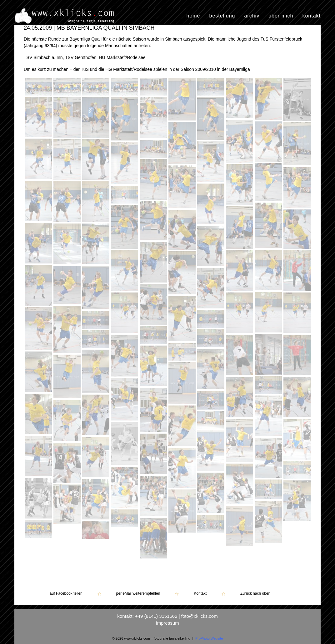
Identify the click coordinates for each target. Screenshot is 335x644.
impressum (167, 623)
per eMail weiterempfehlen (138, 594)
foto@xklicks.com (200, 616)
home (193, 16)
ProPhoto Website (209, 638)
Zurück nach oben (255, 594)
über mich (281, 16)
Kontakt (200, 594)
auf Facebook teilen (66, 594)
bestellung (222, 16)
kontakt (311, 16)
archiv (252, 16)
